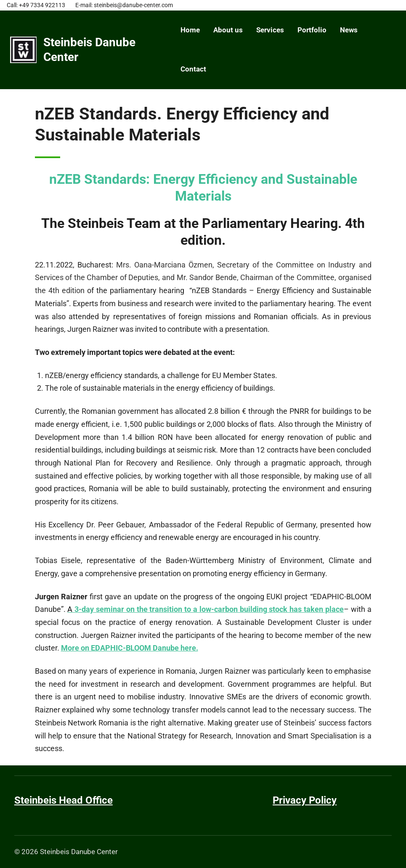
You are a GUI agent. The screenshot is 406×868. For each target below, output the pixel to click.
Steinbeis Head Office (64, 800)
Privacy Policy (305, 800)
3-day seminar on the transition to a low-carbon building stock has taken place (209, 609)
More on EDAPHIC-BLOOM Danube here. (130, 648)
